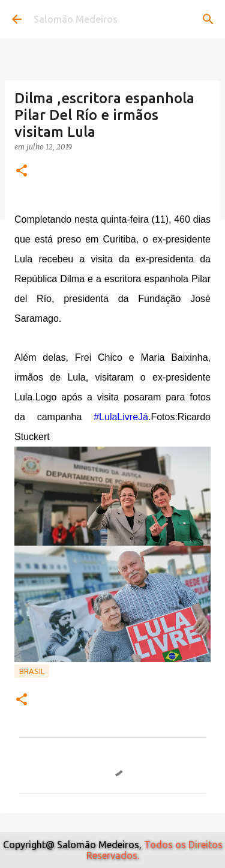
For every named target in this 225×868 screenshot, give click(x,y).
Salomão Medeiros (76, 19)
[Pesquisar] (208, 19)
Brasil (32, 671)
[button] (22, 171)
